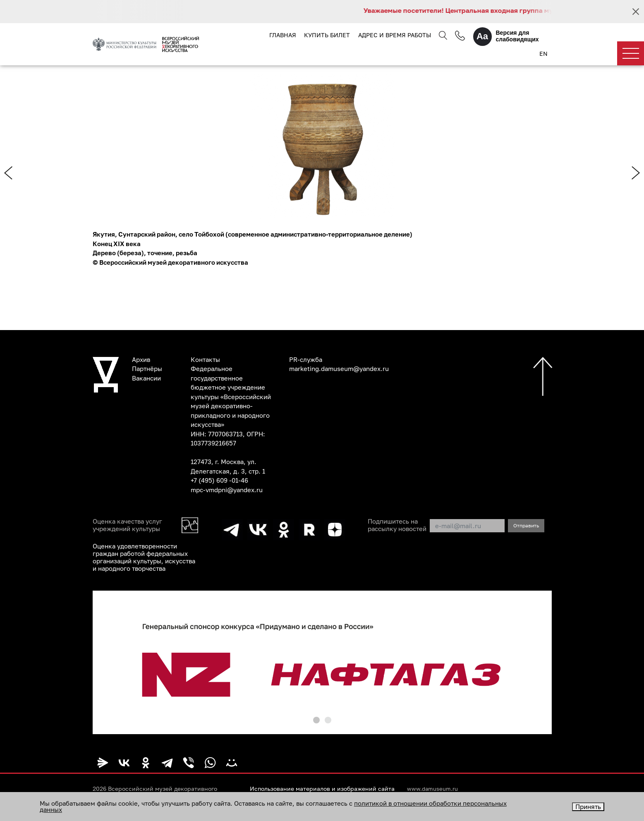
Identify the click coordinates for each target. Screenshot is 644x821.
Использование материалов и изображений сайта (322, 789)
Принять (588, 807)
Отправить (526, 525)
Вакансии (146, 378)
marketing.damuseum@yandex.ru (339, 369)
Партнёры (147, 369)
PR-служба (306, 359)
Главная (283, 35)
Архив (141, 359)
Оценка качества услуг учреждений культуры (127, 525)
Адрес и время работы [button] (395, 35)
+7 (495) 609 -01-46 (219, 480)
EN (543, 54)
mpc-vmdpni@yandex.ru (227, 490)
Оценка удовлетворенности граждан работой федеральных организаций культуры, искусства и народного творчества (144, 557)
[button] (316, 720)
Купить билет (327, 35)
